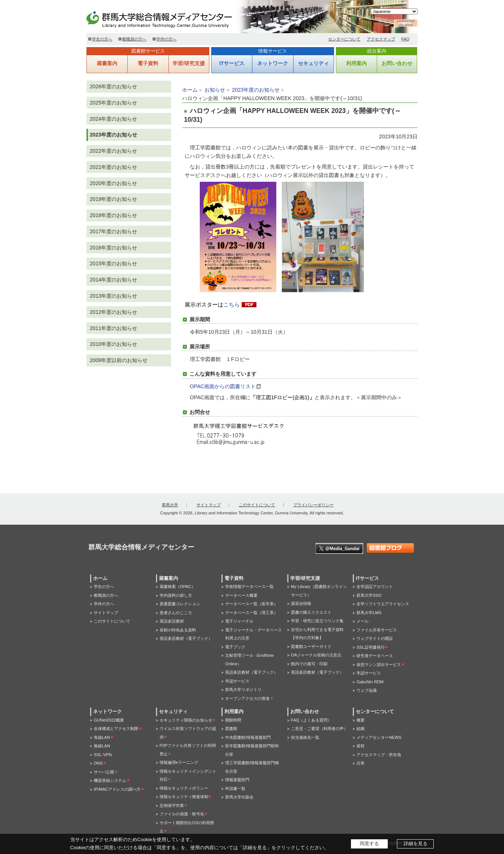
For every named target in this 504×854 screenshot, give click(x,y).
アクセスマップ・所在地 (379, 755)
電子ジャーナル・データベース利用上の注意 (253, 634)
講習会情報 (301, 603)
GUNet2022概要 (109, 720)
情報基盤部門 (237, 780)
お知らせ (215, 90)
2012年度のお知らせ (113, 312)
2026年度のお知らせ (113, 86)
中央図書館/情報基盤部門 (248, 737)
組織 (361, 729)
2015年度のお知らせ (113, 263)
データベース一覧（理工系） (251, 613)
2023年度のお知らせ (256, 90)
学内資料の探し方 (176, 595)
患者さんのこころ (176, 613)
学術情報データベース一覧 (249, 587)
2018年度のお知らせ (113, 215)
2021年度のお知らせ (113, 167)
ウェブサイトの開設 (375, 638)
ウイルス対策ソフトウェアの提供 (188, 733)
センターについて (344, 39)
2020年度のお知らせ (113, 183)
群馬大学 (170, 505)
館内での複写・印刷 (309, 664)
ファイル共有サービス (377, 630)
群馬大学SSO (369, 595)
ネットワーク (273, 63)
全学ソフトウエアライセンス (383, 604)
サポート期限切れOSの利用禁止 (187, 827)
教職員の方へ (134, 39)
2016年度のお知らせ (113, 248)
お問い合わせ (397, 63)
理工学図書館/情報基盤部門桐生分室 (252, 767)
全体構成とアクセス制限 (116, 729)
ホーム (190, 90)
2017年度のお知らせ (113, 231)
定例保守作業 (172, 805)
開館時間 (233, 720)
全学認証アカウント (375, 587)
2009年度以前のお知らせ (119, 360)
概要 (361, 720)
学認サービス (237, 681)
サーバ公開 (104, 772)
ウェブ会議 (367, 690)
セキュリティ (313, 63)
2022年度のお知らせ (113, 151)
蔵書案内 (107, 63)
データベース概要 (241, 595)
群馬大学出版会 (239, 797)
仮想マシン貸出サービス (379, 665)
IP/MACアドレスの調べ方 (117, 789)
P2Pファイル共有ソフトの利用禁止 (188, 750)
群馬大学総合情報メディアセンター (171, 18)
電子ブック (235, 647)
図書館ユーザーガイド (311, 646)
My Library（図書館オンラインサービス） (319, 591)
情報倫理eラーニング (179, 762)
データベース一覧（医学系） (251, 604)
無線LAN (102, 746)
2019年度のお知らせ (113, 199)
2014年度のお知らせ (113, 280)
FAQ (406, 39)
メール (363, 621)
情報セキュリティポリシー (184, 788)
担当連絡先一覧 (305, 737)
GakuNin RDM (370, 682)
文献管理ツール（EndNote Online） (249, 660)
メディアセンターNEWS (379, 737)
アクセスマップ (381, 39)
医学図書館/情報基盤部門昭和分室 (252, 750)
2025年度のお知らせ (113, 103)
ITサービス (232, 63)
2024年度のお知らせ (113, 119)
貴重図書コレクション (180, 604)
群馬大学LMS (369, 613)
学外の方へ (166, 39)
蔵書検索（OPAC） (178, 587)
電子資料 (148, 63)
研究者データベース (375, 656)
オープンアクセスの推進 (247, 698)
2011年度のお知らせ (113, 328)
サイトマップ (209, 505)
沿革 (361, 763)
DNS (98, 763)
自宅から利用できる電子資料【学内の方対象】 (317, 634)
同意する (369, 844)
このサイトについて (257, 505)
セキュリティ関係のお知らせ (186, 720)
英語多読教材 (172, 621)
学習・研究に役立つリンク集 (317, 621)
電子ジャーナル (239, 621)
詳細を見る (416, 844)
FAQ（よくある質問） (311, 720)
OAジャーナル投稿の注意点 (316, 655)
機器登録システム (110, 780)
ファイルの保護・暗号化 (182, 814)
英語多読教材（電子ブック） (186, 638)
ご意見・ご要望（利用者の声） (319, 729)
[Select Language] (394, 11)
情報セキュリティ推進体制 (184, 797)
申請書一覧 (235, 789)
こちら (232, 305)
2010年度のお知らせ (113, 344)
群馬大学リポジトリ (243, 690)
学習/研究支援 (189, 63)
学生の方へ (102, 39)
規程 (361, 746)
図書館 (231, 729)
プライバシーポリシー (313, 505)
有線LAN (102, 737)
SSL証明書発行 (371, 647)
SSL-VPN (103, 755)
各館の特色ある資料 (178, 630)
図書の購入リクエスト (311, 612)
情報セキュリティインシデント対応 (188, 775)
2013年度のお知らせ (113, 296)
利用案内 (356, 63)
